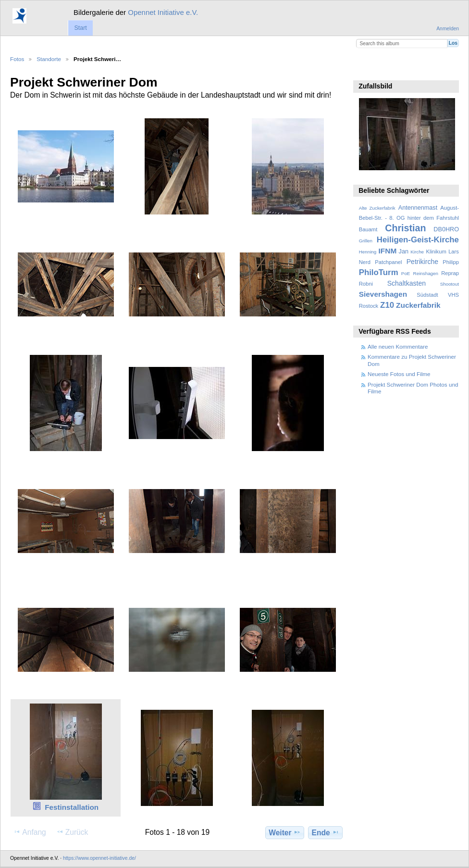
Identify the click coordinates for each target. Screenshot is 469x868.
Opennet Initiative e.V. (163, 12)
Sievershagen (383, 294)
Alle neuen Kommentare (398, 346)
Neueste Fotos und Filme (399, 374)
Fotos (17, 59)
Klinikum (436, 252)
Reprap (450, 273)
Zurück (72, 832)
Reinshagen (426, 273)
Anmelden (448, 29)
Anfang (30, 832)
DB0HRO (446, 229)
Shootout (450, 284)
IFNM (388, 251)
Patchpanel (388, 262)
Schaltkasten (407, 283)
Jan (404, 252)
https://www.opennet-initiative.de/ (99, 858)
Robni (366, 284)
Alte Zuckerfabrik (377, 208)
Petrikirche (422, 262)
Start (80, 28)
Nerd (365, 262)
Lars (454, 252)
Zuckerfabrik (418, 305)
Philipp (451, 262)
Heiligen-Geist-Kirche (418, 240)
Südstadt (427, 295)
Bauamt (368, 229)
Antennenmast (418, 208)
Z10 (387, 305)
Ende (326, 832)
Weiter (285, 832)
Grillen (366, 241)
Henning (368, 252)
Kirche (417, 252)
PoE (406, 273)
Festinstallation (72, 807)
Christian (405, 228)
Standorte (49, 59)
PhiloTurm (379, 272)
